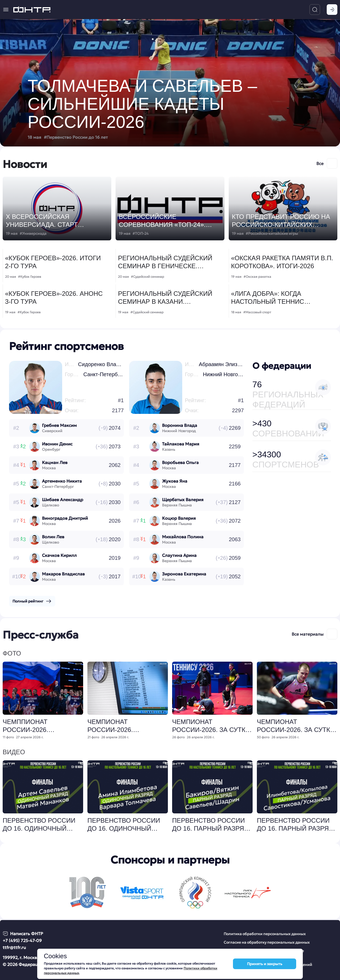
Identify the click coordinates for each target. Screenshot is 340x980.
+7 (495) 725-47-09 (22, 940)
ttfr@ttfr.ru (14, 947)
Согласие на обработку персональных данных (267, 942)
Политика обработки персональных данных (265, 934)
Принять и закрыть (265, 964)
